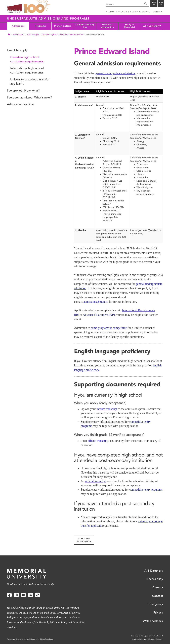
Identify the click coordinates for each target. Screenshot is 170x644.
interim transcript (107, 409)
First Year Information (107, 26)
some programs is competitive (109, 328)
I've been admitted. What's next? (29, 97)
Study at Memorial (129, 26)
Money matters (63, 26)
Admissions (18, 26)
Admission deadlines (21, 104)
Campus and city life (85, 26)
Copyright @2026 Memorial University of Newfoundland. (30, 639)
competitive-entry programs (146, 490)
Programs (40, 26)
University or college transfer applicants (30, 82)
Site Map (135, 636)
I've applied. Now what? (23, 91)
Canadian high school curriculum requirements (62, 34)
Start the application (84, 540)
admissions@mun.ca (96, 302)
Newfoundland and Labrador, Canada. (147, 639)
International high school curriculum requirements (27, 70)
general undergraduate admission (115, 73)
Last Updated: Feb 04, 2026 (151, 636)
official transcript (98, 441)
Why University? (152, 26)
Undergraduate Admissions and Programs (48, 19)
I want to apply (32, 34)
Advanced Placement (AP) (99, 315)
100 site (37, 7)
